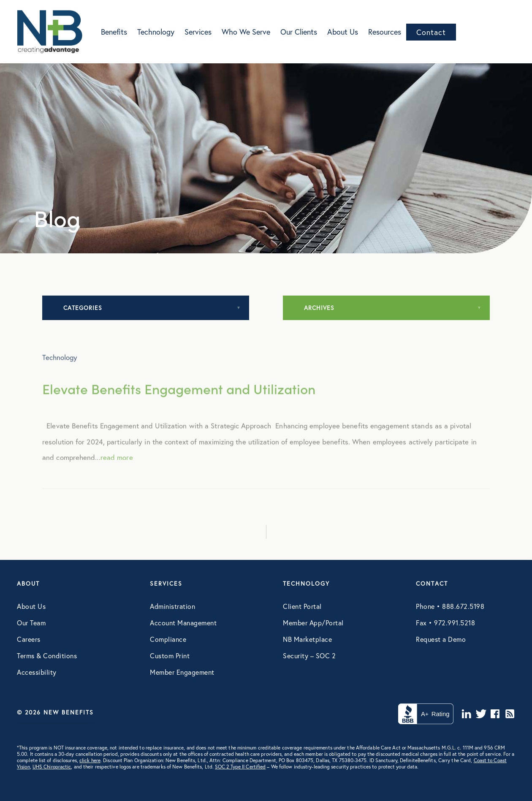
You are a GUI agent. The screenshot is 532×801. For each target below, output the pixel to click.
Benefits (114, 32)
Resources (385, 32)
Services (198, 32)
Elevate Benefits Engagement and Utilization (179, 400)
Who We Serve (246, 32)
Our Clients (299, 32)
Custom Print (170, 656)
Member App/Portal (313, 623)
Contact (431, 32)
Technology (156, 32)
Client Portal (302, 606)
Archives (319, 308)
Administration (172, 606)
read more (117, 469)
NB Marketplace (307, 639)
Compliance (168, 639)
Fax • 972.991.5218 (445, 623)
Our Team (31, 623)
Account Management (183, 623)
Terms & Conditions (47, 656)
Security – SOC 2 (309, 656)
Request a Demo (441, 639)
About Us (343, 32)
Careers (29, 639)
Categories (83, 308)
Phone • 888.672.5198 (450, 606)
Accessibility (37, 672)
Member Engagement (182, 672)
